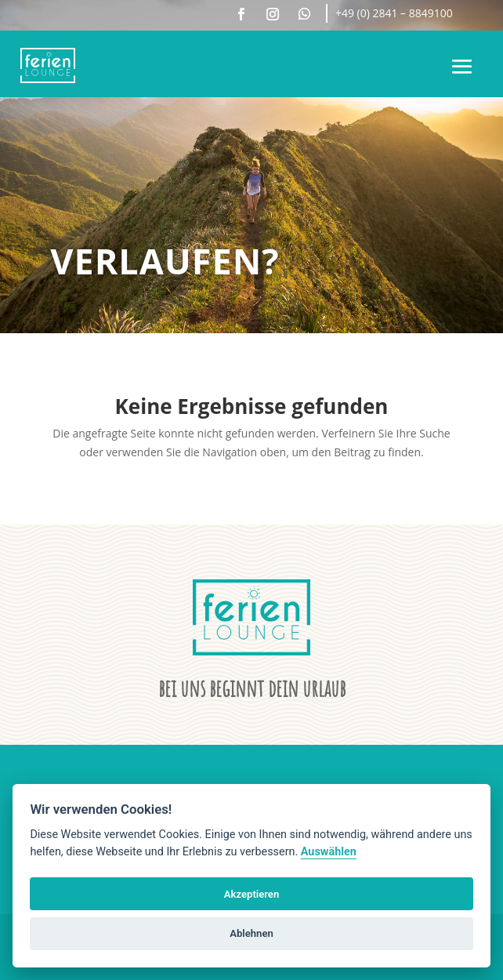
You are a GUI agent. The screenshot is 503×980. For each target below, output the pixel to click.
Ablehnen (251, 933)
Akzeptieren (251, 894)
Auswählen (329, 852)
